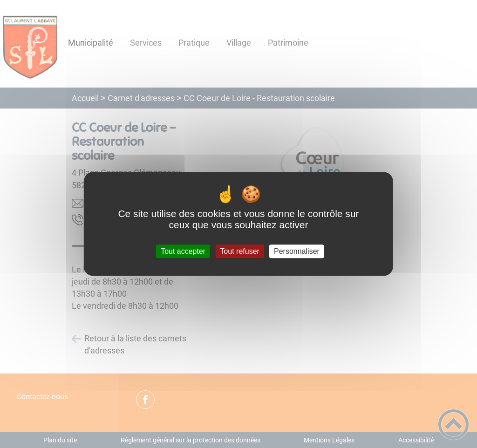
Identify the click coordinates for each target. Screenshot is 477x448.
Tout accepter (183, 251)
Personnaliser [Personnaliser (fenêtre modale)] (297, 251)
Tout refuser (239, 251)
